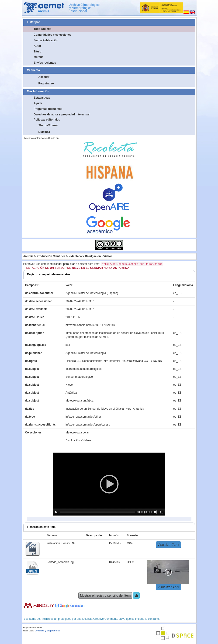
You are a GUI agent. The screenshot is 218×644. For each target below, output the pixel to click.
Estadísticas (42, 98)
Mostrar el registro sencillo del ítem (105, 596)
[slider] (98, 512)
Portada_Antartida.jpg (60, 562)
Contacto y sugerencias (47, 631)
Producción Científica (51, 256)
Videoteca (75, 256)
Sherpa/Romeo (48, 125)
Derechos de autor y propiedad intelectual (62, 114)
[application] (109, 484)
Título (38, 52)
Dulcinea (44, 132)
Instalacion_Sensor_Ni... (62, 543)
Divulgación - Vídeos (99, 256)
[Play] (56, 512)
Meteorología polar (77, 433)
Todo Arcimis (43, 29)
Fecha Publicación (46, 40)
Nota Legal (29, 631)
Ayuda (38, 103)
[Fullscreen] (162, 512)
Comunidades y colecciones (53, 35)
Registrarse (46, 83)
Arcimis (28, 256)
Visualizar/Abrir (169, 545)
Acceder (44, 77)
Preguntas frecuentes (48, 109)
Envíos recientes (45, 63)
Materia (39, 57)
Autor (38, 46)
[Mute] (156, 512)
